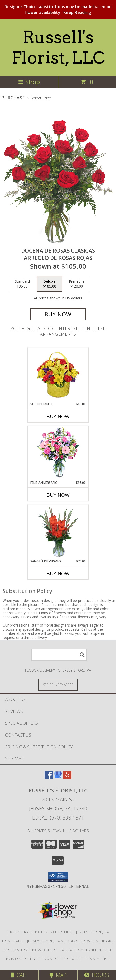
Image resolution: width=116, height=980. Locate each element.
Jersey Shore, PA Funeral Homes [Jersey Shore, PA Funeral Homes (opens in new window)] (39, 932)
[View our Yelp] (67, 777)
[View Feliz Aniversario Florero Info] (58, 453)
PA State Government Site (86, 950)
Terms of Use (96, 959)
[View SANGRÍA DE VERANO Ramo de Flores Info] (58, 532)
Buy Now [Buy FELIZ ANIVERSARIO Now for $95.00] (58, 495)
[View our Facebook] (49, 777)
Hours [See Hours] (97, 975)
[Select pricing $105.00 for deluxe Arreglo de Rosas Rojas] (50, 284)
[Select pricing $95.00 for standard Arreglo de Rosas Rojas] (22, 284)
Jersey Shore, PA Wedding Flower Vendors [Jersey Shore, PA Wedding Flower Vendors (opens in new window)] (71, 941)
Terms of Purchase (59, 959)
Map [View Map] (58, 975)
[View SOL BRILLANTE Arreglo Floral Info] (58, 375)
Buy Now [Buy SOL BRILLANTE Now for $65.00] (58, 416)
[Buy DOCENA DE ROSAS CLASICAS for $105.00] (58, 314)
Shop (29, 82)
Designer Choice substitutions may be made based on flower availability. (58, 10)
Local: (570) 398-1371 (58, 818)
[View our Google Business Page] (58, 777)
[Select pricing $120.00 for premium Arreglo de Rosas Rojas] (76, 284)
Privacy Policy (21, 959)
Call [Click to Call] (19, 975)
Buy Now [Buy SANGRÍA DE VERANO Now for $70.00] (58, 573)
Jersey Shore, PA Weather (30, 950)
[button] (58, 877)
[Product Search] (59, 655)
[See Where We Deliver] (58, 684)
